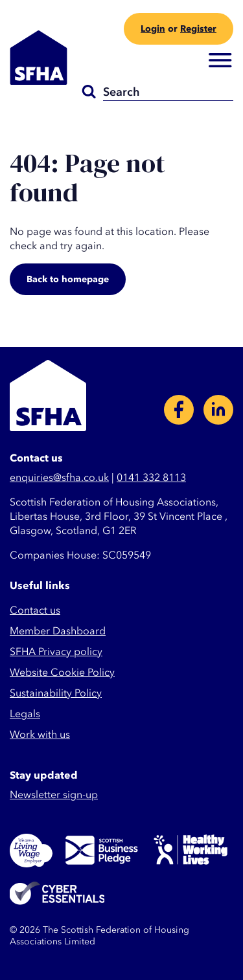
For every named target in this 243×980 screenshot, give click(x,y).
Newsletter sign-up (54, 795)
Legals (25, 714)
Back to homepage (68, 279)
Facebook (179, 410)
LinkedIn (218, 410)
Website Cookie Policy (62, 673)
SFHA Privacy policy (56, 652)
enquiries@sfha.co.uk (59, 478)
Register (198, 29)
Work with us (40, 735)
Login (153, 29)
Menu (220, 61)
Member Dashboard (58, 631)
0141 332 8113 (151, 478)
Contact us (35, 610)
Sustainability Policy (56, 693)
